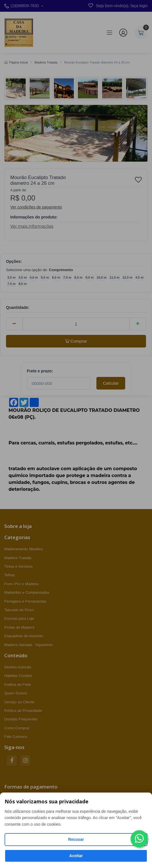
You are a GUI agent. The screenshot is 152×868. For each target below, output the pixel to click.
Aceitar (76, 856)
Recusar (76, 839)
